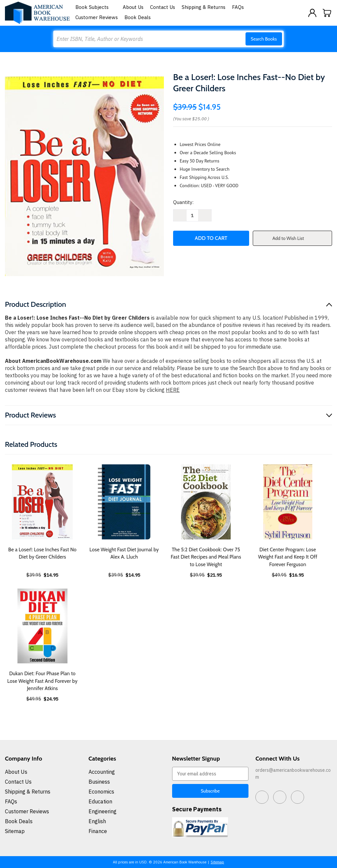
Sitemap (15, 831)
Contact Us (163, 7)
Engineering (103, 811)
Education (100, 801)
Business (99, 782)
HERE (173, 390)
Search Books (264, 39)
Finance (98, 831)
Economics (101, 792)
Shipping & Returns (204, 7)
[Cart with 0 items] (327, 13)
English (97, 821)
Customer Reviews (97, 17)
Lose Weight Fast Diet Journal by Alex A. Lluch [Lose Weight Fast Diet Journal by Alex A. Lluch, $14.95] (124, 553)
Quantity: (183, 202)
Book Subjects (96, 7)
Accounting (102, 772)
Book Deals (138, 17)
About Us (133, 7)
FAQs (238, 7)
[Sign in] (312, 13)
